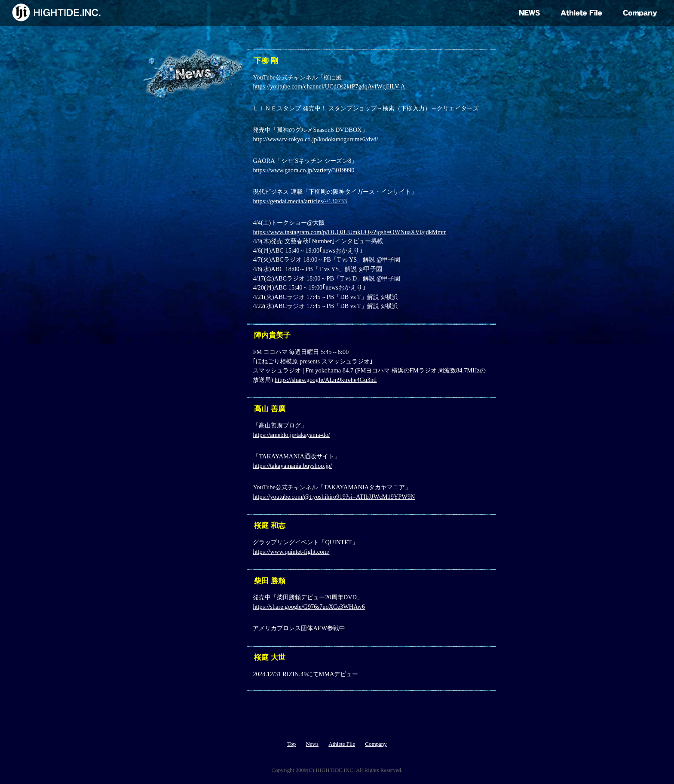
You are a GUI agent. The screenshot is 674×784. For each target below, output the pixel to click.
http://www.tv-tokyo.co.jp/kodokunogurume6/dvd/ (315, 139)
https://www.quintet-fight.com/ (291, 552)
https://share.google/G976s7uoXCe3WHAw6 (309, 607)
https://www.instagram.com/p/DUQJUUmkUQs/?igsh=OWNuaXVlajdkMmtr (349, 232)
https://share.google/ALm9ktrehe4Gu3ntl (326, 380)
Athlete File (342, 744)
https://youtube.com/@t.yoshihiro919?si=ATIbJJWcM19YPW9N (334, 497)
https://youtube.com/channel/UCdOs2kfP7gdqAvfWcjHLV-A (329, 86)
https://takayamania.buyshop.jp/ (292, 466)
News (312, 744)
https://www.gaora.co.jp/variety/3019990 (303, 170)
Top (291, 744)
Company (376, 744)
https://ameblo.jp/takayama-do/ (291, 435)
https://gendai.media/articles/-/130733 (300, 201)
